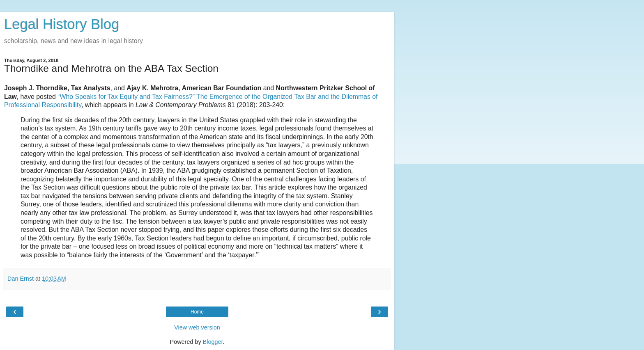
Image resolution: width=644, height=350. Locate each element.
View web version (197, 327)
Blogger (213, 342)
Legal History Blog (62, 24)
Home (197, 312)
